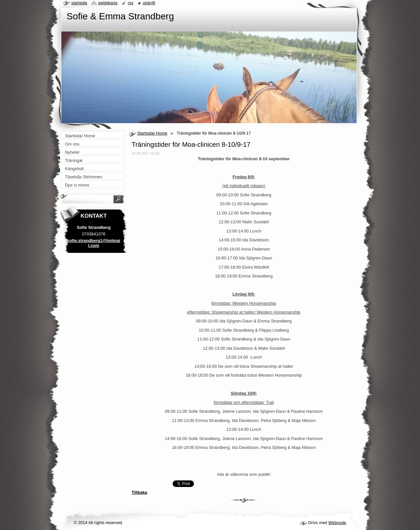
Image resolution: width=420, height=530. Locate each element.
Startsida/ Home (152, 133)
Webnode (337, 523)
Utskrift (149, 3)
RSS (131, 3)
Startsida (79, 3)
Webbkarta (108, 3)
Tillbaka (139, 492)
